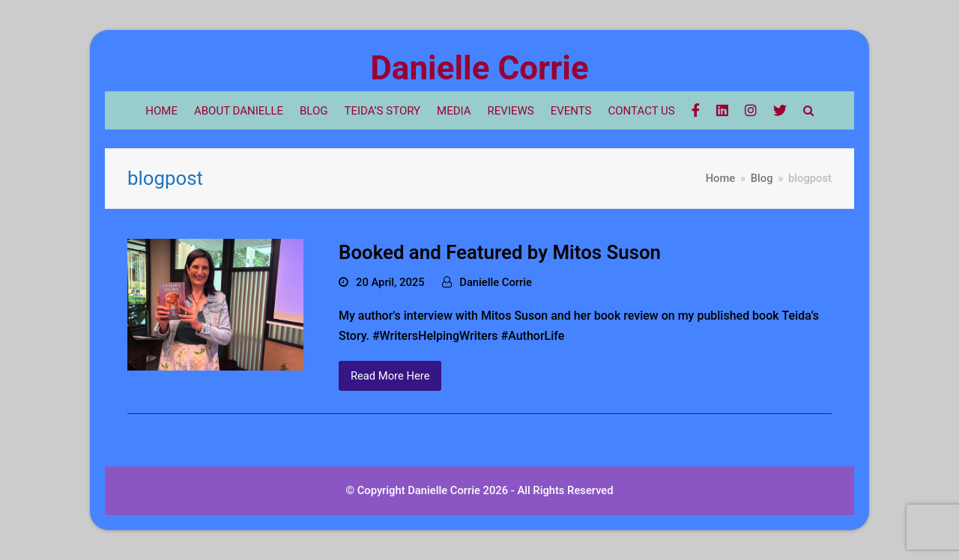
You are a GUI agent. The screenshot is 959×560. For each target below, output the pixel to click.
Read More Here (390, 376)
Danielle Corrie (479, 68)
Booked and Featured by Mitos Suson (500, 252)
